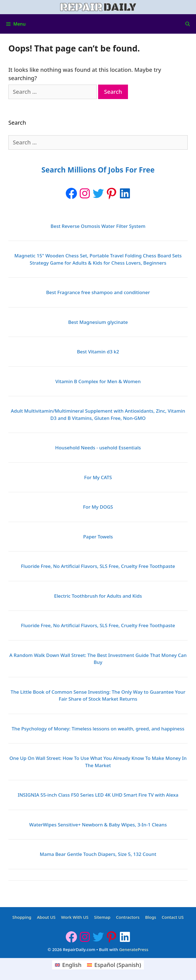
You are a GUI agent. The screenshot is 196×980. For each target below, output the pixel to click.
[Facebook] (71, 193)
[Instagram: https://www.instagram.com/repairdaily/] (85, 193)
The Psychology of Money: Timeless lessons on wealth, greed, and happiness (98, 729)
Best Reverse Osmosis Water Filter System (98, 226)
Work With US (75, 917)
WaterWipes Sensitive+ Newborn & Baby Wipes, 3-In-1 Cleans (98, 825)
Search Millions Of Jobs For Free (98, 170)
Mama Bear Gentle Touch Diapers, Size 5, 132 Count (98, 854)
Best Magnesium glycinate (98, 322)
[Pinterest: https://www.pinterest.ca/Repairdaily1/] (112, 193)
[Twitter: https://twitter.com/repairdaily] (98, 193)
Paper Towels (98, 537)
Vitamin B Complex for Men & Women (98, 381)
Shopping (22, 917)
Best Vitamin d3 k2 (98, 352)
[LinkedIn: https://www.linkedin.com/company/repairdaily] (125, 193)
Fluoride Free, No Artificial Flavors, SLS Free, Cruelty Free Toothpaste (98, 566)
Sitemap (102, 917)
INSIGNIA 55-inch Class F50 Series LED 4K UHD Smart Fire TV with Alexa (98, 795)
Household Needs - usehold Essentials (98, 448)
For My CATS (98, 477)
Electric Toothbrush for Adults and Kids (98, 596)
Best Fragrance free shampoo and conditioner (98, 292)
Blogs (151, 917)
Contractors (128, 917)
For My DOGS (98, 507)
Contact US (173, 917)
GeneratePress (134, 949)
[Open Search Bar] (187, 24)
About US (46, 917)
